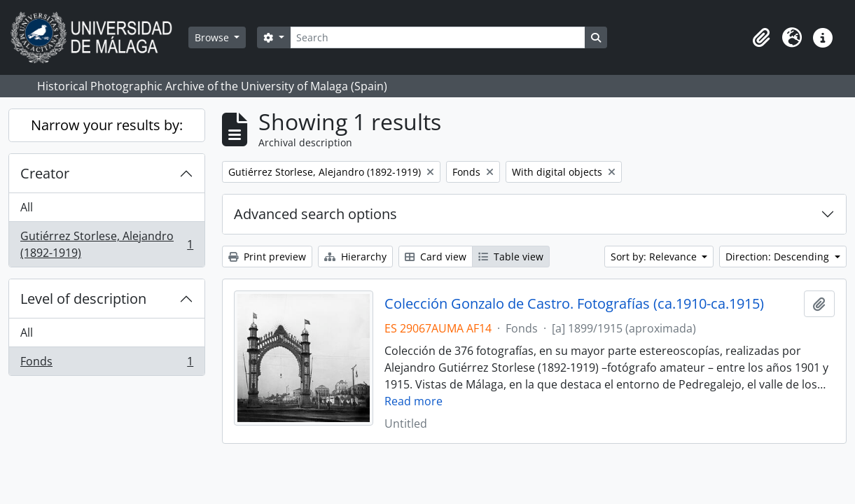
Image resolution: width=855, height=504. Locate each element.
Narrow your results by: (107, 125)
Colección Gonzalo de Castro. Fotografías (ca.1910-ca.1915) (574, 304)
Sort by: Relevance (655, 257)
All (27, 207)
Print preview (267, 257)
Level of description (83, 299)
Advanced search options (315, 214)
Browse (213, 37)
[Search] (438, 37)
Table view (511, 257)
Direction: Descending (779, 257)
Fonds (106, 364)
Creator (45, 173)
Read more (413, 401)
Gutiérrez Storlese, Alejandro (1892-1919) (106, 244)
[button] (761, 38)
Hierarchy (355, 257)
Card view (436, 257)
